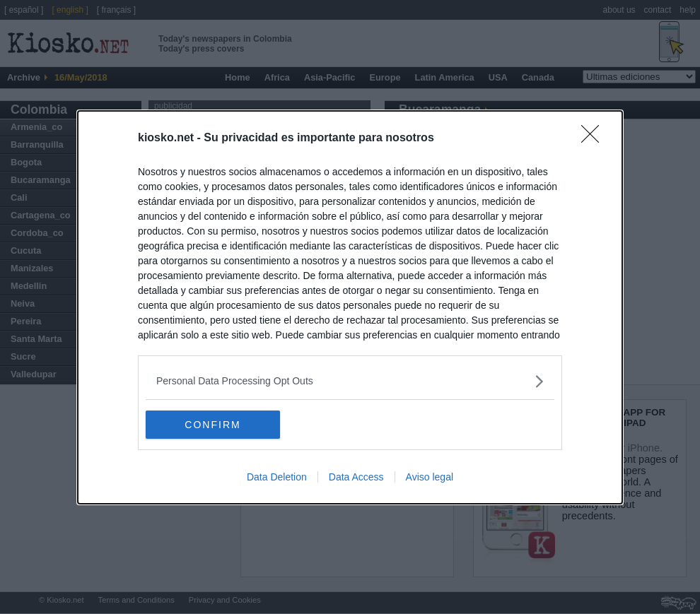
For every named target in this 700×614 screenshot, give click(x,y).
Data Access (356, 477)
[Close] (595, 138)
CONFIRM (212, 424)
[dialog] (350, 307)
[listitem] (350, 381)
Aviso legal (430, 477)
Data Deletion (277, 477)
